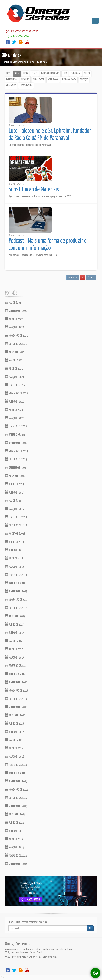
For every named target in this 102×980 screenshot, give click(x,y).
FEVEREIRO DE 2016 (16, 765)
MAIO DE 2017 (14, 641)
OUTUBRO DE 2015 (16, 798)
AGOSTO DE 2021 (15, 352)
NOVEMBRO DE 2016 (16, 690)
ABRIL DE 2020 (14, 410)
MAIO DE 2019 (14, 500)
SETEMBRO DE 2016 (16, 707)
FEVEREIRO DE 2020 (16, 426)
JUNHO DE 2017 (14, 633)
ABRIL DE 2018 (14, 558)
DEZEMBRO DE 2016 (16, 682)
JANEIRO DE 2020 (15, 434)
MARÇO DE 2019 (14, 509)
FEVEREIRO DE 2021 (16, 385)
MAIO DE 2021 (14, 360)
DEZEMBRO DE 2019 (16, 443)
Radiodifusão (12, 80)
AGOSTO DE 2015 (15, 814)
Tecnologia (75, 73)
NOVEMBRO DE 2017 (16, 600)
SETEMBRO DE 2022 (16, 311)
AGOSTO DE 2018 (15, 533)
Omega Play (11, 86)
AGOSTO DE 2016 (15, 715)
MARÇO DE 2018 (14, 567)
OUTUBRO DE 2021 (16, 344)
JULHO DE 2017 (14, 624)
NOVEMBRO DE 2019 (16, 451)
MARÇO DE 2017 (14, 657)
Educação (84, 80)
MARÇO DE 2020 (14, 418)
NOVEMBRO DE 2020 (16, 393)
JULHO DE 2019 (14, 484)
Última (91, 278)
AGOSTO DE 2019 (15, 476)
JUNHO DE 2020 (14, 401)
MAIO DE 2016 (14, 740)
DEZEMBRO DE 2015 (16, 781)
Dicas (26, 73)
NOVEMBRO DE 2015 (16, 789)
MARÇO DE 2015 (14, 847)
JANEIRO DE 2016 (15, 773)
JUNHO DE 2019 (14, 492)
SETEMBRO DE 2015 (16, 806)
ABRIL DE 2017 (14, 649)
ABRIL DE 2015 (14, 839)
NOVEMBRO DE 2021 (16, 335)
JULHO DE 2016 (14, 723)
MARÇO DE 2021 (14, 377)
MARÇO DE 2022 (14, 327)
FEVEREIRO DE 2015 (16, 855)
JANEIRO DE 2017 (15, 674)
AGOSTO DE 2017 (15, 616)
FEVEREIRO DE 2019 (16, 517)
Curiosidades (38, 80)
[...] (48, 928)
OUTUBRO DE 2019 (16, 459)
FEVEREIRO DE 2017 (16, 665)
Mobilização (53, 80)
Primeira (73, 278)
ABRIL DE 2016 (14, 748)
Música (87, 73)
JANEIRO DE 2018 (15, 583)
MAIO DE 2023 (14, 302)
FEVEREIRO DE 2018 (16, 575)
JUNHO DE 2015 (14, 831)
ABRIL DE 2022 (14, 319)
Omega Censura (26, 86)
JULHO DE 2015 (14, 822)
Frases (35, 73)
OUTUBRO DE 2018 (16, 525)
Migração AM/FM (69, 80)
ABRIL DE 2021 (14, 368)
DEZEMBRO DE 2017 (16, 591)
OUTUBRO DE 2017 (16, 608)
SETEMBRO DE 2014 (16, 864)
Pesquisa (25, 80)
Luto (65, 73)
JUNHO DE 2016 (14, 732)
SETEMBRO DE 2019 (16, 467)
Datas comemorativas (50, 73)
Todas (17, 73)
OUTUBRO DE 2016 (16, 699)
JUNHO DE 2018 (14, 550)
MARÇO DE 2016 (14, 756)
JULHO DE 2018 (14, 542)
